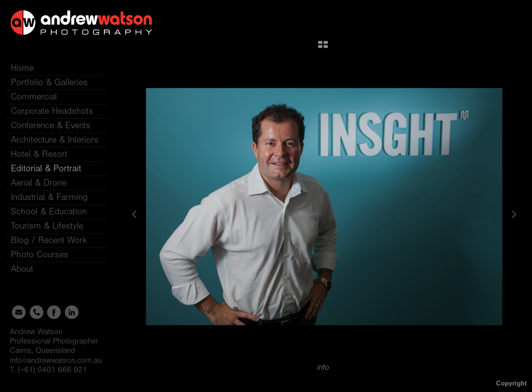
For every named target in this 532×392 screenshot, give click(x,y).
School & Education (49, 212)
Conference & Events (51, 125)
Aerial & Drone (39, 183)
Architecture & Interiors (55, 140)
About (28, 269)
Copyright (511, 383)
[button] (323, 48)
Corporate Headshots (52, 111)
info (323, 367)
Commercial (34, 97)
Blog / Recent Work (49, 240)
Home (22, 68)
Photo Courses (46, 255)
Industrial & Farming (49, 197)
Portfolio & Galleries (55, 82)
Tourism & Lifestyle (47, 226)
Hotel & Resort (39, 154)
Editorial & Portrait (46, 169)
